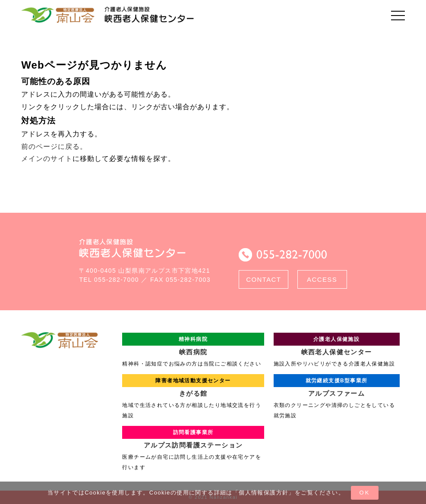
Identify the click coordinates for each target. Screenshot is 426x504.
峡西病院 (193, 344)
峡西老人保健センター (337, 344)
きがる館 (193, 386)
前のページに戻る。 (54, 146)
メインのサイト (47, 159)
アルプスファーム (337, 386)
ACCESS (322, 279)
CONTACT (263, 279)
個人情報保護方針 (263, 493)
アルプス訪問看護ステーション (193, 437)
